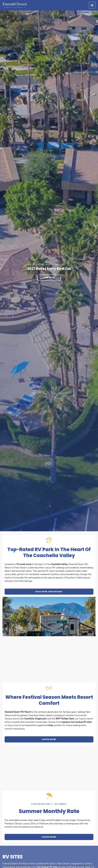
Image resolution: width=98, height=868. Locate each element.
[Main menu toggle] (92, 5)
